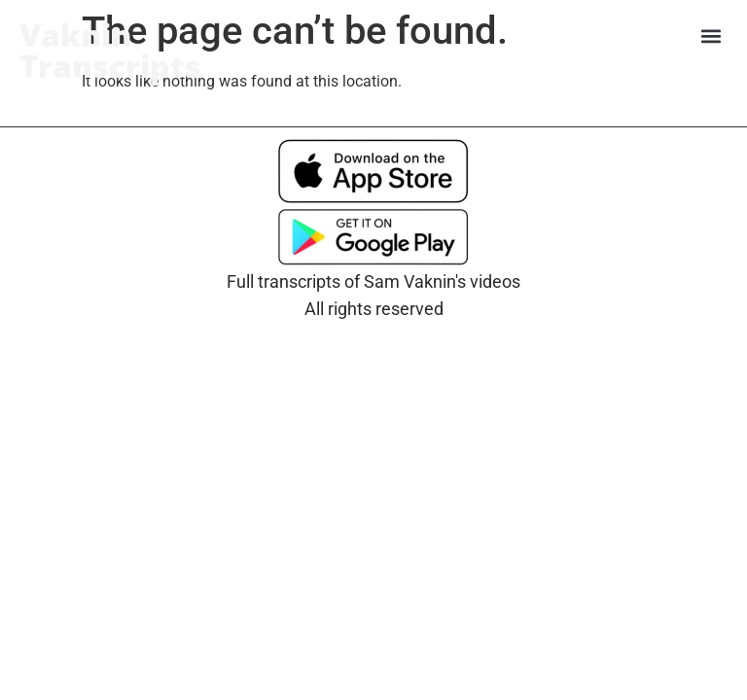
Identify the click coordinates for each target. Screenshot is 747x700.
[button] (711, 35)
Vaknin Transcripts (110, 50)
